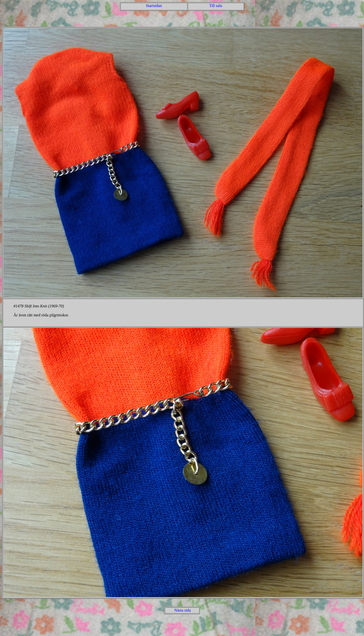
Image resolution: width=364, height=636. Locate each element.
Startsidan (154, 6)
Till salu (216, 6)
